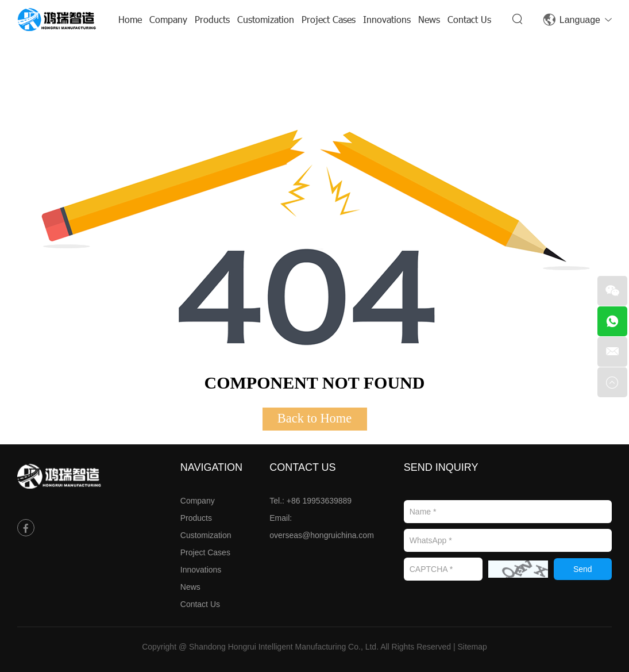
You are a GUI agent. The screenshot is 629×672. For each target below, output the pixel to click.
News (429, 19)
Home (130, 19)
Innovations (387, 19)
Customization (266, 19)
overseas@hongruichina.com (322, 535)
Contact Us (469, 19)
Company (168, 19)
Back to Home (314, 418)
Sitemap (472, 647)
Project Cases (329, 19)
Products (212, 19)
